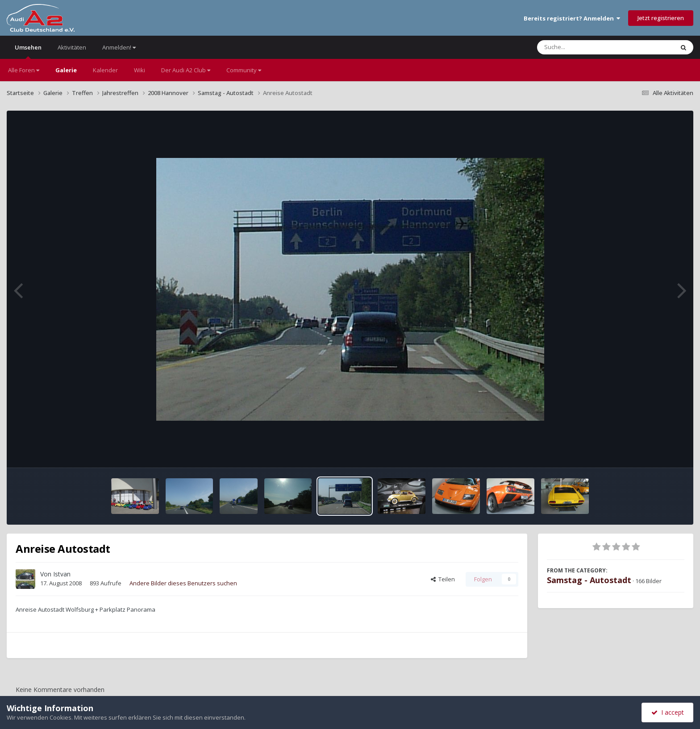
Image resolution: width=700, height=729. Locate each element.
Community (244, 70)
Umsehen (28, 51)
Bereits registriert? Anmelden (572, 18)
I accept (668, 712)
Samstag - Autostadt (589, 580)
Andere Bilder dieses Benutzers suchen (183, 583)
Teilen (443, 579)
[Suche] (587, 47)
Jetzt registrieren (661, 18)
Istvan (62, 574)
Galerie (66, 70)
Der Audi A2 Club (186, 70)
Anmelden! (119, 47)
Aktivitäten (72, 47)
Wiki (140, 70)
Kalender (105, 70)
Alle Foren (24, 70)
